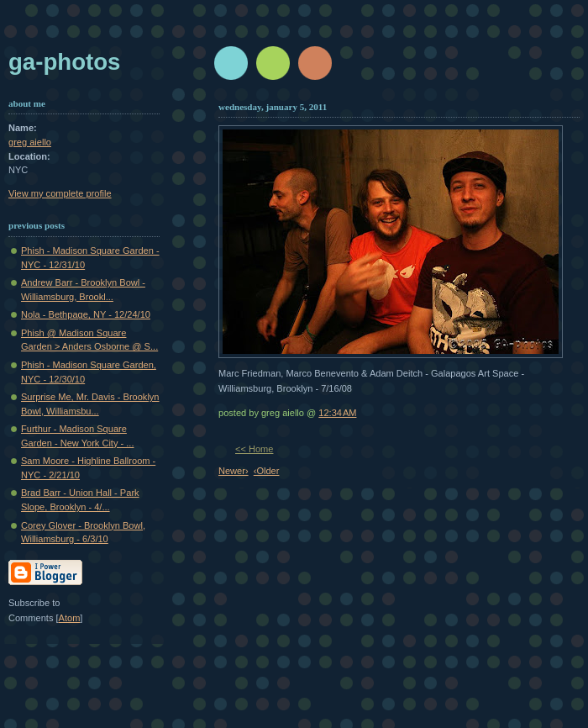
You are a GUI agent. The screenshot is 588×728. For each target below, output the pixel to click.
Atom (70, 618)
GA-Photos (64, 62)
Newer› (234, 471)
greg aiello (30, 142)
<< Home (254, 449)
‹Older (267, 471)
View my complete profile (60, 193)
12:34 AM (337, 413)
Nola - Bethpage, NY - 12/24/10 (86, 314)
